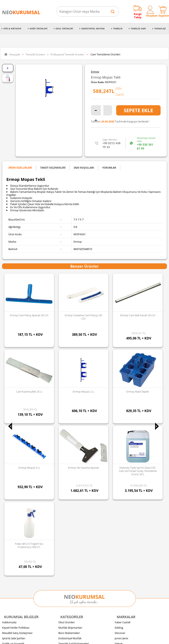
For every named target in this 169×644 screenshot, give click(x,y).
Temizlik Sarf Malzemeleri (74, 417)
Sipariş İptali (9, 433)
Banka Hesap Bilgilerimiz (17, 454)
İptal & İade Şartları (14, 411)
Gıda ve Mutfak (68, 433)
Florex (119, 443)
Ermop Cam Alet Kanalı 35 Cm (83, 315)
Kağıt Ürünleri (39, 29)
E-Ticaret (72, 639)
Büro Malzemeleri (69, 406)
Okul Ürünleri (64, 29)
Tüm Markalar (123, 454)
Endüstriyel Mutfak (93, 29)
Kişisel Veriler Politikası (16, 401)
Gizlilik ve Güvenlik (13, 417)
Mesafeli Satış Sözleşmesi (17, 406)
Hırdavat (64, 454)
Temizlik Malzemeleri (71, 422)
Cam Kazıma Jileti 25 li (138, 315)
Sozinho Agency (57, 630)
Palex (118, 422)
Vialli (117, 427)
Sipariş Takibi (10, 427)
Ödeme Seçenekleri (14, 443)
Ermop (95, 72)
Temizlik (118, 29)
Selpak (119, 417)
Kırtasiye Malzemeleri (71, 427)
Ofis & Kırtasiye (12, 29)
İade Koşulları (10, 438)
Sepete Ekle (138, 110)
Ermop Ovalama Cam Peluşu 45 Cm (29, 317)
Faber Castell (122, 395)
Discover (120, 406)
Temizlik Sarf (138, 29)
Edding (119, 401)
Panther (120, 449)
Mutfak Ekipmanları (70, 401)
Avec (118, 433)
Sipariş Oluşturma (13, 422)
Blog (5, 459)
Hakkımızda (9, 395)
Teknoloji (160, 29)
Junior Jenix (121, 411)
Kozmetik (64, 449)
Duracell (120, 438)
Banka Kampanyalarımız (17, 449)
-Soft (63, 639)
